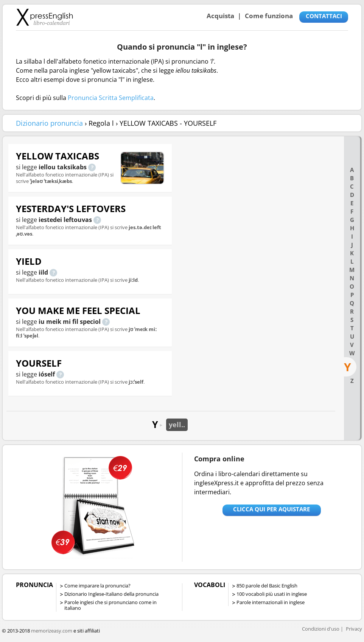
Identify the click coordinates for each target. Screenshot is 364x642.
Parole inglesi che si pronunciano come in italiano (110, 605)
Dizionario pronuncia (49, 123)
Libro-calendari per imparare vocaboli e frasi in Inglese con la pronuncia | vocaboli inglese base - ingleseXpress (44, 17)
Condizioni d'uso (321, 629)
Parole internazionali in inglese (271, 602)
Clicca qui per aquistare (271, 509)
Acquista (220, 16)
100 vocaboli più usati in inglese (272, 594)
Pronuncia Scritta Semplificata (111, 98)
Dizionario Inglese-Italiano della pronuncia (111, 594)
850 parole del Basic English (267, 586)
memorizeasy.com (52, 631)
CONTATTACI (324, 16)
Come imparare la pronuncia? (97, 586)
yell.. (177, 425)
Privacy (354, 629)
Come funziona (269, 16)
